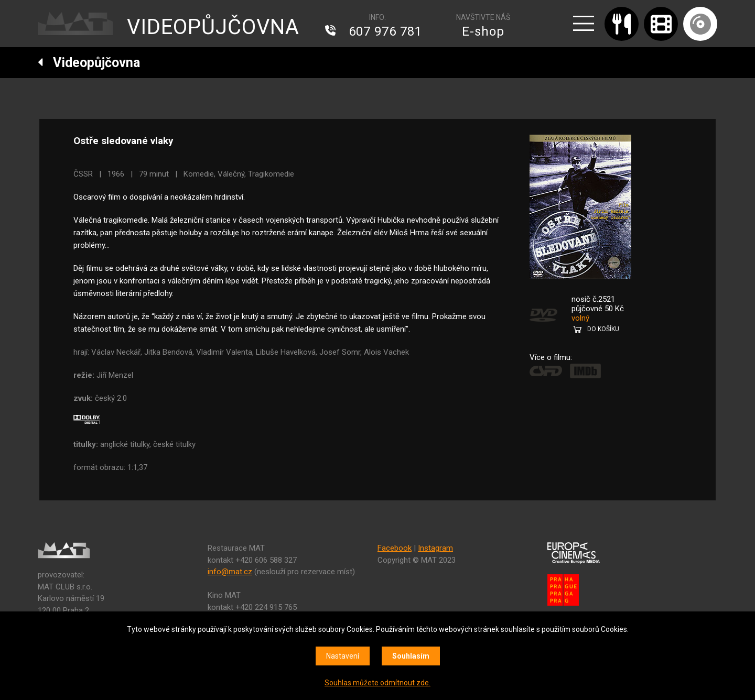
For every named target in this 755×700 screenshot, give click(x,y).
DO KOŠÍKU (603, 329)
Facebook (395, 548)
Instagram (435, 548)
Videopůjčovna (89, 63)
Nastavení (343, 656)
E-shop (483, 31)
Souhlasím (411, 656)
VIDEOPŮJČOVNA (213, 27)
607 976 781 (385, 31)
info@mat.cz (230, 572)
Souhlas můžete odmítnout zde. (377, 683)
